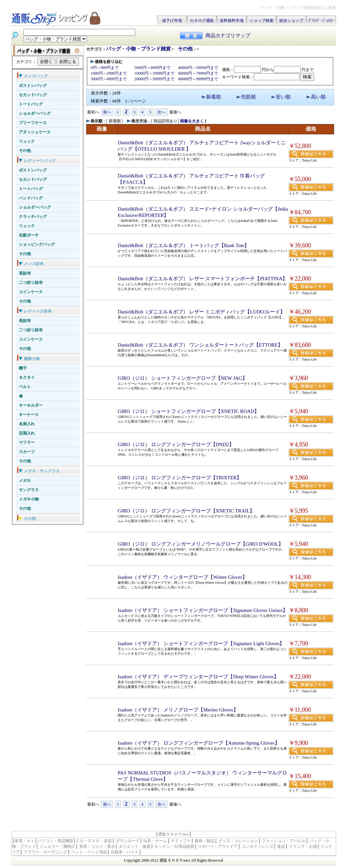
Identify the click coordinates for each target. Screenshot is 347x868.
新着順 (214, 97)
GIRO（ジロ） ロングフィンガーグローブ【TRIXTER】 (180, 478)
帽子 (23, 368)
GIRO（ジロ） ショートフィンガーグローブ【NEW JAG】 (182, 378)
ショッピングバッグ (37, 244)
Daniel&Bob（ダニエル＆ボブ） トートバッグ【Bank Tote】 (183, 245)
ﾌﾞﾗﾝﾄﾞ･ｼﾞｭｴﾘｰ (321, 21)
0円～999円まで (105, 68)
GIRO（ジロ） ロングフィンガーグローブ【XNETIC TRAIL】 (186, 511)
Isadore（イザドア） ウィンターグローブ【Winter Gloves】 (182, 577)
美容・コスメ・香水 (97, 846)
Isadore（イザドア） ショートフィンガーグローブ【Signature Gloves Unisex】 (203, 610)
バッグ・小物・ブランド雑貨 (138, 49)
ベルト (25, 387)
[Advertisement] (164, 821)
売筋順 (248, 97)
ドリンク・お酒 (303, 846)
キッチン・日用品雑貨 (174, 846)
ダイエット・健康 (135, 846)
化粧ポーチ (29, 235)
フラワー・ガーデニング (45, 852)
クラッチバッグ (33, 217)
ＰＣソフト (181, 841)
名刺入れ (27, 424)
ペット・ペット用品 (89, 852)
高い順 (318, 97)
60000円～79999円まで (198, 73)
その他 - (187, 49)
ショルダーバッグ (35, 113)
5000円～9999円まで (152, 68)
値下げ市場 (172, 21)
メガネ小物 (29, 499)
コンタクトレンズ (258, 846)
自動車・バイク (125, 852)
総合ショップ (291, 21)
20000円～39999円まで (154, 79)
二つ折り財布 (31, 283)
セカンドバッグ (33, 95)
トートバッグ (31, 104)
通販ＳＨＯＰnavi (173, 834)
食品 (281, 846)
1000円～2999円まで (109, 73)
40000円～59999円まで (198, 68)
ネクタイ (27, 377)
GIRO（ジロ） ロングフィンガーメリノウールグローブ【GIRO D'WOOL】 (200, 544)
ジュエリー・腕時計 (57, 846)
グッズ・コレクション (238, 841)
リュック (27, 141)
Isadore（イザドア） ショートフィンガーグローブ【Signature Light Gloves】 (201, 643)
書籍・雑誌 (204, 841)
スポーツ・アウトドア (218, 846)
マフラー (27, 442)
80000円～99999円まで (198, 79)
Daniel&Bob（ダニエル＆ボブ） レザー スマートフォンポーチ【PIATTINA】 (202, 279)
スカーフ (27, 452)
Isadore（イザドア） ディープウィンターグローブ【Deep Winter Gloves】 (198, 677)
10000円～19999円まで (154, 73)
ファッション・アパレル (284, 841)
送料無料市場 (232, 21)
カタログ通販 (202, 21)
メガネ (25, 481)
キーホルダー (31, 405)
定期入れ (27, 433)
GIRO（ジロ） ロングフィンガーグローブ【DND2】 (176, 444)
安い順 (283, 97)
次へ (161, 112)
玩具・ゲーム (155, 841)
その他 (25, 151)
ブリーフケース (33, 123)
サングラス (29, 490)
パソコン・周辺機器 (55, 841)
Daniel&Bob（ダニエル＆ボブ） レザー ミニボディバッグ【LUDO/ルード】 (201, 312)
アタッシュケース (35, 132)
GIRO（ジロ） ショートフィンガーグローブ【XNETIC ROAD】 (188, 411)
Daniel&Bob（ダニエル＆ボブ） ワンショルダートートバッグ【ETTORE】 (200, 345)
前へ (107, 112)
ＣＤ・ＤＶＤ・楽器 (94, 841)
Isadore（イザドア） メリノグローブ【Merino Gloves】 (178, 710)
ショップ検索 (261, 21)
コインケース (31, 292)
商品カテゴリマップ (228, 35)
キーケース (29, 415)
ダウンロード (128, 841)
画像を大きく (192, 121)
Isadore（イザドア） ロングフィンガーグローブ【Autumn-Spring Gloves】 (199, 743)
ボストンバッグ (33, 86)
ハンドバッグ (31, 198)
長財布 (25, 273)
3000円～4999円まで (109, 79)
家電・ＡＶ (25, 841)
